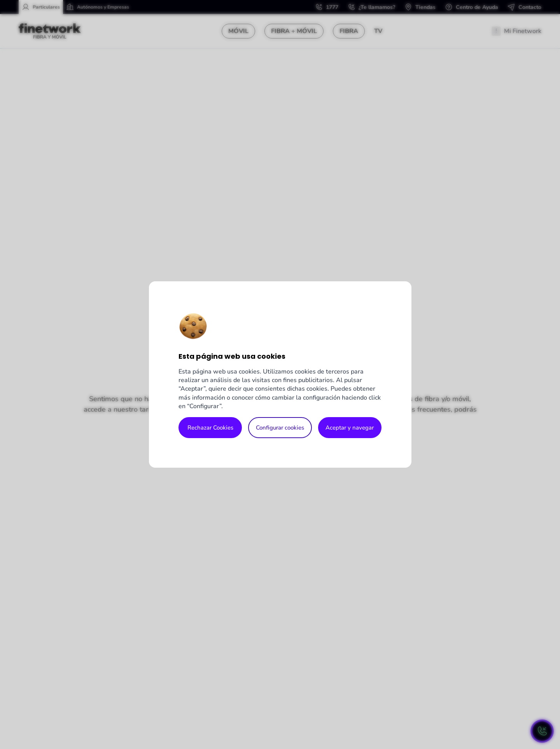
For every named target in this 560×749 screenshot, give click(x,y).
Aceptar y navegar (350, 428)
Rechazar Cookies (210, 428)
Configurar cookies (280, 428)
